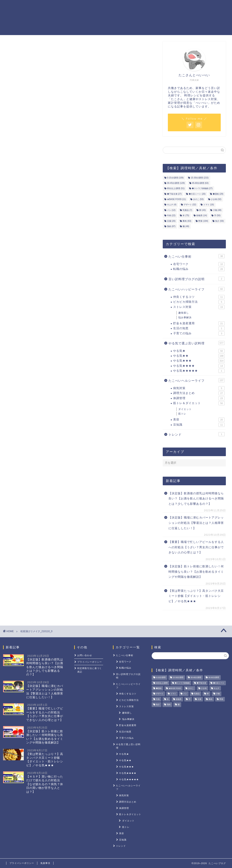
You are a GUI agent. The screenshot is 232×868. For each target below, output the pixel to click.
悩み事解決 (185, 318)
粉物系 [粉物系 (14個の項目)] (202, 216)
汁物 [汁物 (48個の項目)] (217, 210)
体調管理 (199, 398)
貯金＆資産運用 (132, 6)
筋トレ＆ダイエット (164, 6)
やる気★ (199, 351)
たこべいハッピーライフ (197, 289)
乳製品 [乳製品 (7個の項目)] (187, 210)
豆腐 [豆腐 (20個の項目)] (171, 221)
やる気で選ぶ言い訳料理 (197, 343)
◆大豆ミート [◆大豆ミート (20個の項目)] (197, 194)
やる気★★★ (199, 361)
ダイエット (185, 409)
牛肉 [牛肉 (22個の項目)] (171, 216)
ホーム (77, 6)
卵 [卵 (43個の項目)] (202, 210)
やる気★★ (199, 356)
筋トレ (182, 414)
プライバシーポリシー (90, 662)
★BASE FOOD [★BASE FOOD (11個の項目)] (176, 199)
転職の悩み (199, 269)
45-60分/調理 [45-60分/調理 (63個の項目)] (200, 183)
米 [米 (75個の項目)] (186, 216)
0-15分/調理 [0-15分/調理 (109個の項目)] (175, 178)
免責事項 (45, 863)
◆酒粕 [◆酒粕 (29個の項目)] (218, 194)
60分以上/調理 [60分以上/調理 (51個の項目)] (176, 189)
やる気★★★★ (199, 366)
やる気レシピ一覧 (101, 6)
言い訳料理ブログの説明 (197, 279)
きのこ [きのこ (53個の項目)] (198, 199)
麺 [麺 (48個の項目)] (186, 226)
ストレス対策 (195, 6)
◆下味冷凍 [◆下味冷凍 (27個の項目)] (174, 194)
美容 (199, 420)
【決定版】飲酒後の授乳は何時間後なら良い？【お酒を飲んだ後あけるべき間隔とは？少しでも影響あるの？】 (196, 499)
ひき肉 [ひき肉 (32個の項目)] (216, 199)
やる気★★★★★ (199, 371)
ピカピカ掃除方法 (199, 302)
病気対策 (199, 388)
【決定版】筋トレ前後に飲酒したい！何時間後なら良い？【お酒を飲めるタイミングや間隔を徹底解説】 (196, 572)
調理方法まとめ (199, 393)
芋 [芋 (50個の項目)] (217, 216)
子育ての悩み (199, 333)
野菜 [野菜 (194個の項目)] (203, 221)
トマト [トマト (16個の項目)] (209, 205)
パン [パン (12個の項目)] (171, 210)
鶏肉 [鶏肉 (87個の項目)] (171, 226)
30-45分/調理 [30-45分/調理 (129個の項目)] (176, 183)
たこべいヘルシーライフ (197, 380)
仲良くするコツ (199, 297)
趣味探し (184, 313)
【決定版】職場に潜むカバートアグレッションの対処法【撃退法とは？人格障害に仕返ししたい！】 (196, 523)
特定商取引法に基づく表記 (90, 670)
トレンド (197, 434)
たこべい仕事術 (197, 256)
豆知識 (199, 425)
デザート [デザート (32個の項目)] (190, 205)
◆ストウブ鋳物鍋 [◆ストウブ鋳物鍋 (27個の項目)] (202, 189)
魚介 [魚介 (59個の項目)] (219, 221)
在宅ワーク (199, 264)
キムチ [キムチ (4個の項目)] (172, 205)
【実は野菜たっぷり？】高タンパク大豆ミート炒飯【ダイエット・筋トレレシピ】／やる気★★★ (196, 596)
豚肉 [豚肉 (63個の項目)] (187, 221)
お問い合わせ (85, 655)
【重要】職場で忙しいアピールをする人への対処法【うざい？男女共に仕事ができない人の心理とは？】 (196, 547)
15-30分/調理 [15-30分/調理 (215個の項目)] (200, 178)
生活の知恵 (199, 328)
